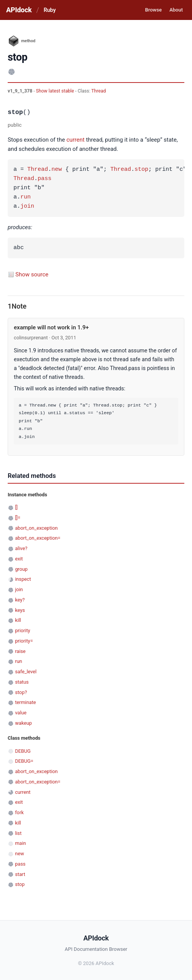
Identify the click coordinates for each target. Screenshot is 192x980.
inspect (23, 579)
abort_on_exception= (38, 538)
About (176, 10)
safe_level (26, 672)
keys (20, 610)
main (20, 843)
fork (19, 812)
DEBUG (23, 751)
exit (19, 559)
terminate (25, 702)
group (21, 569)
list (18, 833)
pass (45, 179)
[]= (18, 518)
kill (18, 620)
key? (20, 600)
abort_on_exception (36, 528)
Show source (32, 274)
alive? (21, 548)
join (27, 207)
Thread (99, 91)
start (20, 874)
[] (16, 507)
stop (141, 170)
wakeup (23, 723)
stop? (21, 692)
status (22, 682)
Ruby (50, 10)
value (21, 713)
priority (22, 630)
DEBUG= (24, 761)
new (57, 170)
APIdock (19, 10)
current (75, 140)
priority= (24, 641)
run (26, 197)
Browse (153, 10)
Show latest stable (56, 91)
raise (20, 651)
